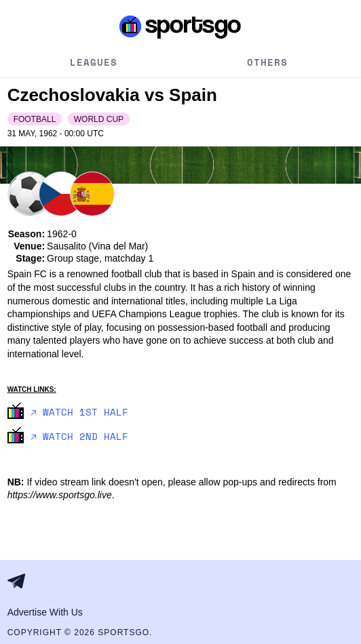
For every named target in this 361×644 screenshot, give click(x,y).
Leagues (94, 62)
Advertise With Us (45, 612)
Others (267, 62)
